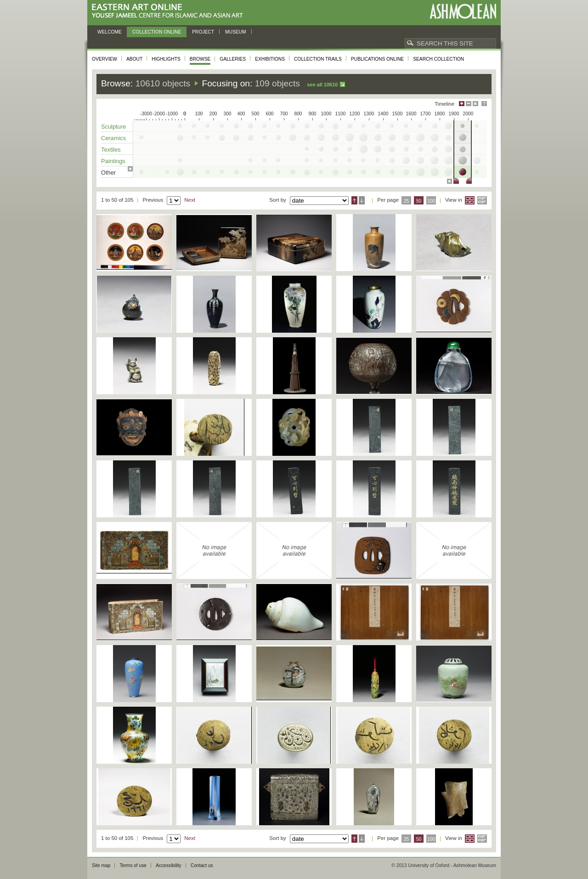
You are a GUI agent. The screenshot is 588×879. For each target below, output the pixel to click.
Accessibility (169, 865)
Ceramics (113, 138)
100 (431, 201)
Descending (362, 200)
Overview (105, 59)
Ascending (354, 200)
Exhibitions (270, 59)
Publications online (377, 59)
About (134, 59)
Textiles (111, 150)
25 (407, 201)
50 (419, 201)
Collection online (157, 32)
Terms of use (133, 865)
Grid (470, 200)
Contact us (202, 865)
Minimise (469, 104)
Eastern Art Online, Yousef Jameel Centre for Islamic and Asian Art (170, 11)
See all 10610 (322, 85)
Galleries (233, 59)
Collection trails (318, 59)
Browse (200, 59)
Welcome (110, 32)
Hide (475, 104)
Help (484, 104)
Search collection (438, 59)
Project (203, 32)
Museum (236, 32)
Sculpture (113, 127)
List (482, 200)
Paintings (113, 161)
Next (190, 200)
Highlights (166, 59)
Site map (101, 865)
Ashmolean (463, 11)
